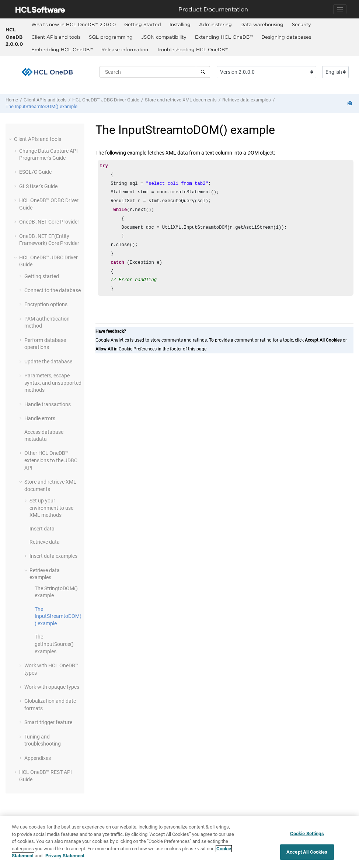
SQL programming (111, 37)
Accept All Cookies (307, 852)
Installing (180, 24)
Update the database (48, 362)
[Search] (203, 72)
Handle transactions (48, 404)
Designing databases (286, 37)
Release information (125, 49)
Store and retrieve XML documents (181, 100)
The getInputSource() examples (54, 644)
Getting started (42, 276)
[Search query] (155, 72)
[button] (11, 139)
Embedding (62, 49)
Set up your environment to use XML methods (51, 508)
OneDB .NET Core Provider (49, 222)
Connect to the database (53, 290)
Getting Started (143, 24)
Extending (224, 37)
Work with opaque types (52, 687)
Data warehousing (262, 24)
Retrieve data (45, 542)
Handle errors (40, 418)
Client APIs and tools (56, 37)
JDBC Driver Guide (106, 100)
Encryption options (46, 304)
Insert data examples (53, 556)
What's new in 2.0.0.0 (74, 24)
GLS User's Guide (38, 186)
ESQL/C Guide (35, 172)
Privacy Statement (65, 856)
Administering (215, 24)
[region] (179, 842)
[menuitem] (73, 25)
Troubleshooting (192, 49)
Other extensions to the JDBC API (51, 460)
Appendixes (38, 758)
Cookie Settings (307, 834)
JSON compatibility (164, 37)
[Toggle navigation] (340, 9)
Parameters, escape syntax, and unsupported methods (53, 383)
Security (302, 24)
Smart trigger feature (48, 722)
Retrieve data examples (247, 100)
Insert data (42, 529)
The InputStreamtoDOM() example (41, 106)
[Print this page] (351, 103)
